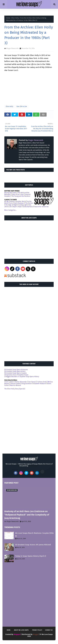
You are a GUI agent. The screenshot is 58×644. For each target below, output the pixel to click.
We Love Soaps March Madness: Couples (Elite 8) (34, 535)
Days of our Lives (18, 194)
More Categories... (10, 210)
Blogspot (17, 634)
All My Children (10, 201)
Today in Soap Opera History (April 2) (31, 556)
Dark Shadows (19, 203)
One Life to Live (22, 106)
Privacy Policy (37, 630)
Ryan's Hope (17, 207)
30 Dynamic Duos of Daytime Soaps (16, 375)
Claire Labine (9, 382)
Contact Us (49, 630)
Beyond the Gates (10, 193)
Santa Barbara (28, 207)
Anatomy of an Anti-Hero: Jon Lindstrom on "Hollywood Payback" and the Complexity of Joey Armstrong (27, 515)
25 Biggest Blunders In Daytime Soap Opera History (22, 377)
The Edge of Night (11, 205)
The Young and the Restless (21, 196)
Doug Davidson (27, 384)
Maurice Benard (15, 385)
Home (8, 18)
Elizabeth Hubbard (39, 384)
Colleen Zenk (42, 382)
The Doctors (29, 203)
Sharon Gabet (15, 384)
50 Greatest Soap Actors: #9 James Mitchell (33, 545)
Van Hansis (32, 382)
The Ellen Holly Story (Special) (15, 389)
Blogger (36, 634)
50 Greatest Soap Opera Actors (15, 371)
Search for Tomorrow (41, 207)
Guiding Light (23, 205)
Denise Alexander (21, 382)
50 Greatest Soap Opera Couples (16, 373)
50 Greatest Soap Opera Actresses (16, 370)
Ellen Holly (15, 18)
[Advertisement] (23, 238)
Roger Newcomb (13, 48)
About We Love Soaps (21, 630)
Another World (21, 201)
